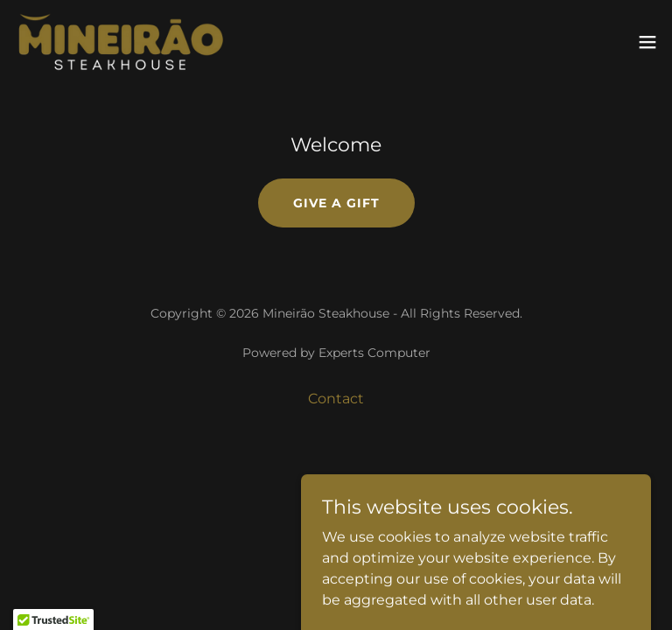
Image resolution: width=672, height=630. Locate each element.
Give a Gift (336, 203)
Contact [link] (336, 399)
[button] (647, 42)
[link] (121, 42)
